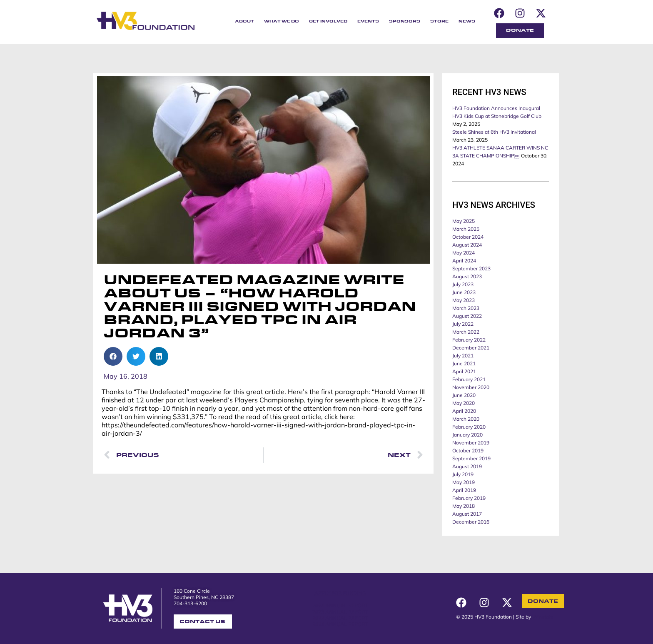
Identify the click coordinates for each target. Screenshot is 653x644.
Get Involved (328, 21)
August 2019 (467, 466)
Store (439, 21)
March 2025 (466, 229)
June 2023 (464, 292)
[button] (113, 356)
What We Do (282, 21)
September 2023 (471, 268)
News (467, 21)
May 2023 (464, 300)
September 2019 (471, 458)
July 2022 (463, 324)
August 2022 (467, 316)
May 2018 (464, 506)
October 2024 (468, 237)
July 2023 (463, 284)
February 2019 (469, 498)
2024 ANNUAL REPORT (340, 605)
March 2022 (466, 332)
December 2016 (471, 522)
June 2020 (464, 395)
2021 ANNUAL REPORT (340, 624)
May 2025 (464, 221)
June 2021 (464, 363)
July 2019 (463, 474)
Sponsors (405, 21)
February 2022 (469, 340)
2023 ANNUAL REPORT (340, 612)
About (244, 21)
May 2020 (464, 403)
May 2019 (464, 482)
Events (368, 21)
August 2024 (467, 245)
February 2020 (469, 427)
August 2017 (467, 514)
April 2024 (464, 261)
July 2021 (463, 356)
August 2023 (467, 276)
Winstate (543, 617)
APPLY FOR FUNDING (340, 593)
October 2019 (468, 451)
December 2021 (471, 348)
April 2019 (464, 490)
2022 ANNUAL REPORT (340, 618)
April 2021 (464, 371)
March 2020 (466, 419)
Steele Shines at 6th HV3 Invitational (494, 132)
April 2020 (464, 411)
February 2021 (469, 379)
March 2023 (466, 308)
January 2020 (467, 435)
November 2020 (471, 387)
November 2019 (471, 443)
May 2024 (464, 253)
